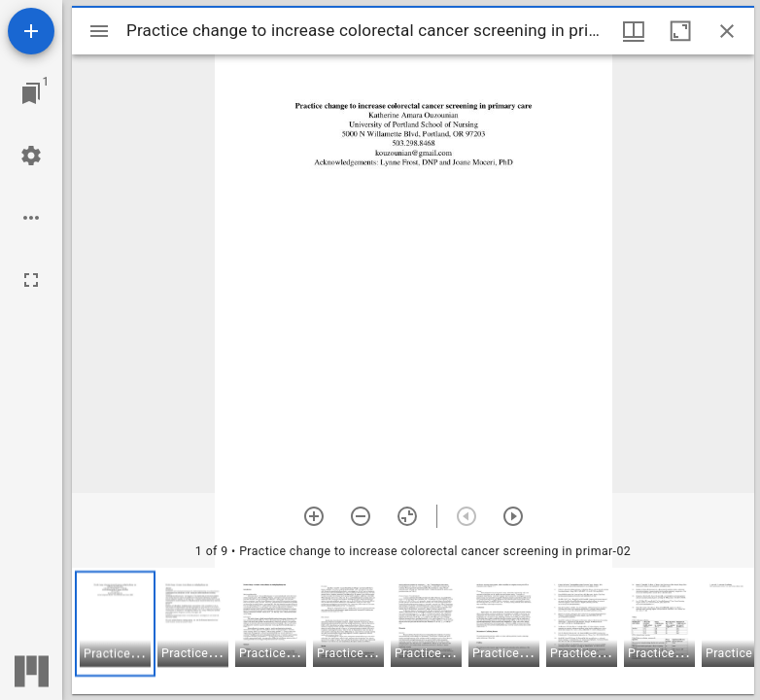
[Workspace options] (31, 218)
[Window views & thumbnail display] (634, 31)
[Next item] (513, 516)
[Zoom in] (314, 516)
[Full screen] (31, 280)
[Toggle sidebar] (99, 31)
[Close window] (727, 31)
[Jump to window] (31, 93)
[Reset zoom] (407, 516)
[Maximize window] (680, 31)
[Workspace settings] (31, 156)
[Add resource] (31, 31)
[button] (115, 624)
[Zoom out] (361, 516)
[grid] (413, 631)
